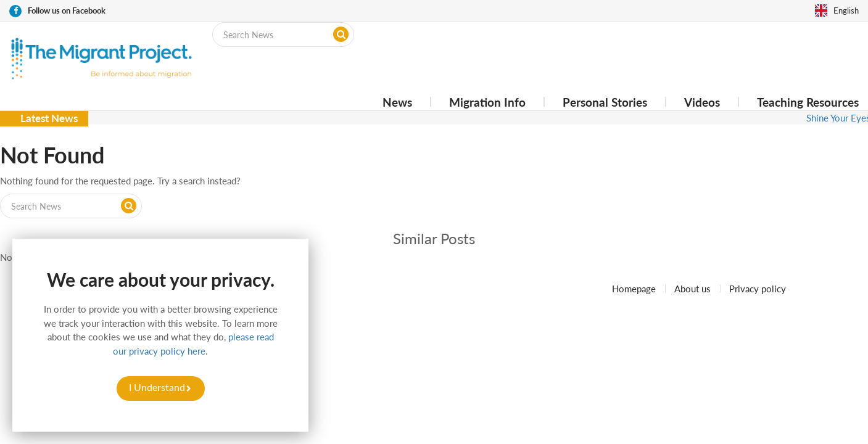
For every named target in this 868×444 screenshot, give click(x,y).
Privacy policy (758, 289)
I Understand (157, 387)
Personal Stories (605, 102)
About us (692, 289)
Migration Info (487, 102)
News (397, 102)
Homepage (634, 289)
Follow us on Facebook (67, 10)
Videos (702, 102)
